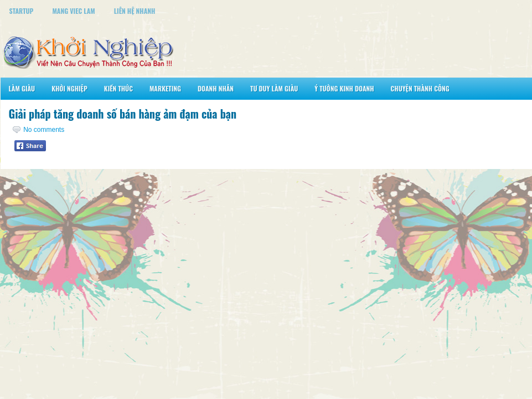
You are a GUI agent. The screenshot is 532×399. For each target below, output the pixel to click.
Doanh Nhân (216, 88)
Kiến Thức (118, 88)
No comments (44, 130)
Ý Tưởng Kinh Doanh (344, 88)
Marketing (165, 88)
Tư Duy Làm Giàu (274, 88)
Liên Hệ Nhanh (135, 11)
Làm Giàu (22, 88)
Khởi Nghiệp (69, 88)
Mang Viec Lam (73, 11)
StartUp (22, 11)
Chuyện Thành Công (420, 88)
